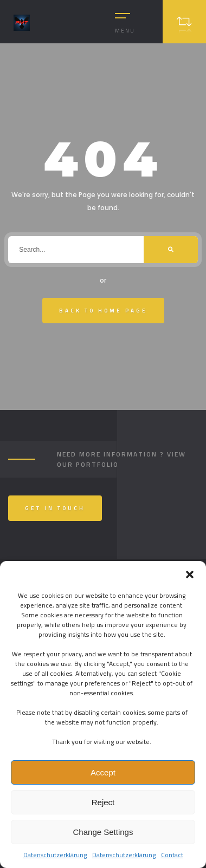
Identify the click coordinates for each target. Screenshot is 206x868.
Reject (103, 802)
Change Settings (103, 832)
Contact (172, 855)
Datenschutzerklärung (55, 855)
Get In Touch (55, 508)
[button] (190, 575)
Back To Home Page (103, 311)
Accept (103, 772)
